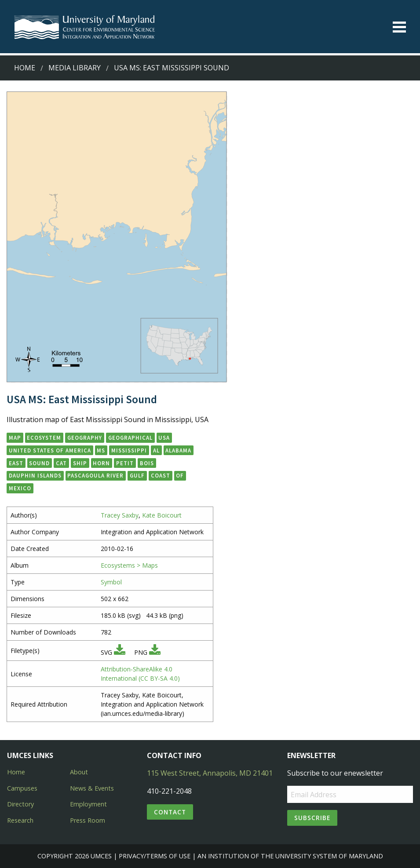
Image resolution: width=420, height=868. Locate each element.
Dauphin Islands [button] (35, 475)
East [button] (16, 463)
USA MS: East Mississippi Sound (172, 68)
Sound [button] (39, 463)
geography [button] (85, 438)
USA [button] (164, 438)
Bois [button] (147, 463)
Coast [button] (161, 475)
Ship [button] (80, 463)
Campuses (22, 788)
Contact (170, 812)
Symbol (111, 582)
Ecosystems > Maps (129, 565)
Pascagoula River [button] (95, 475)
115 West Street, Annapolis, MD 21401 (210, 773)
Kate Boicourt (162, 515)
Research (20, 820)
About (79, 772)
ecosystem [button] (44, 438)
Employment (88, 804)
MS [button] (101, 450)
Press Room (88, 820)
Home (25, 68)
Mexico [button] (20, 488)
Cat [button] (61, 463)
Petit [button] (125, 463)
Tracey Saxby (120, 515)
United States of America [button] (50, 450)
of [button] (180, 475)
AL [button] (156, 450)
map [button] (15, 438)
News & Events (92, 788)
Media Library (75, 68)
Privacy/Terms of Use (155, 856)
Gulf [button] (137, 475)
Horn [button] (101, 463)
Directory (20, 804)
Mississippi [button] (129, 450)
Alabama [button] (178, 450)
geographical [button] (130, 438)
